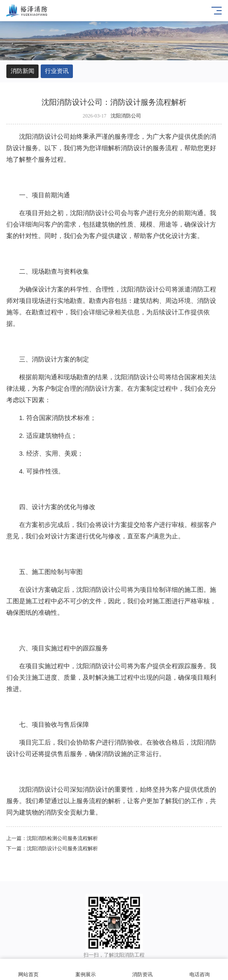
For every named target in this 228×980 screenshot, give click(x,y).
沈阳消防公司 (126, 116)
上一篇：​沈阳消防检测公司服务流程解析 (52, 838)
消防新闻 (22, 71)
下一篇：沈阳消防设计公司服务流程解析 (52, 848)
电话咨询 (200, 970)
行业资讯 (57, 71)
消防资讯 (143, 970)
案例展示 (86, 970)
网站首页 (29, 970)
